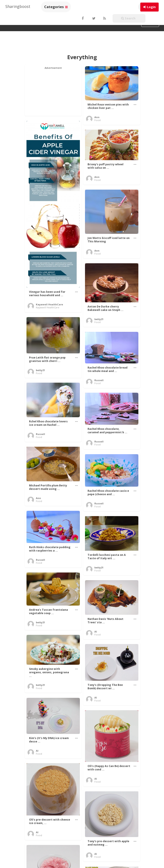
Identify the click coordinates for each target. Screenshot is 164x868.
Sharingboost (18, 6)
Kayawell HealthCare (49, 304)
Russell (99, 380)
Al (96, 632)
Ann (97, 117)
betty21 (99, 319)
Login (151, 7)
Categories (56, 7)
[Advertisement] (53, 91)
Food (97, 120)
